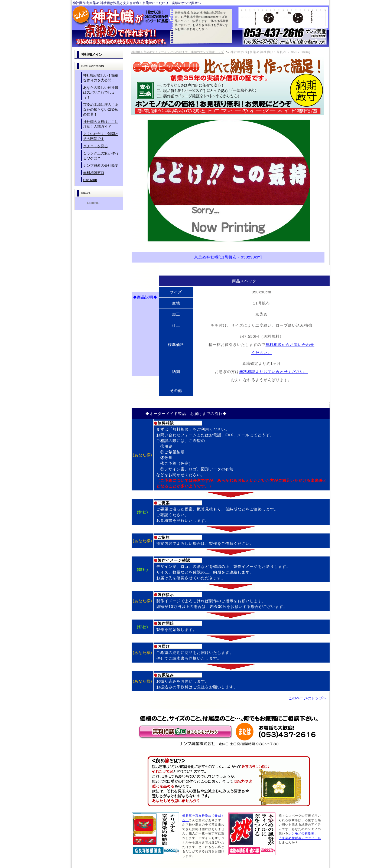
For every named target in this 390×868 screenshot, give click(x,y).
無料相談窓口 (94, 173)
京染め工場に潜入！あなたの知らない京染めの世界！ (101, 109)
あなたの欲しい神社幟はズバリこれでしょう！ (101, 92)
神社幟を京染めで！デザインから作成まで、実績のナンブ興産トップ (178, 52)
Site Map (90, 180)
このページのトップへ (307, 698)
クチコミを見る (95, 146)
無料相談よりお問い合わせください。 (274, 372)
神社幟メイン (92, 55)
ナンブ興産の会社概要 (101, 166)
